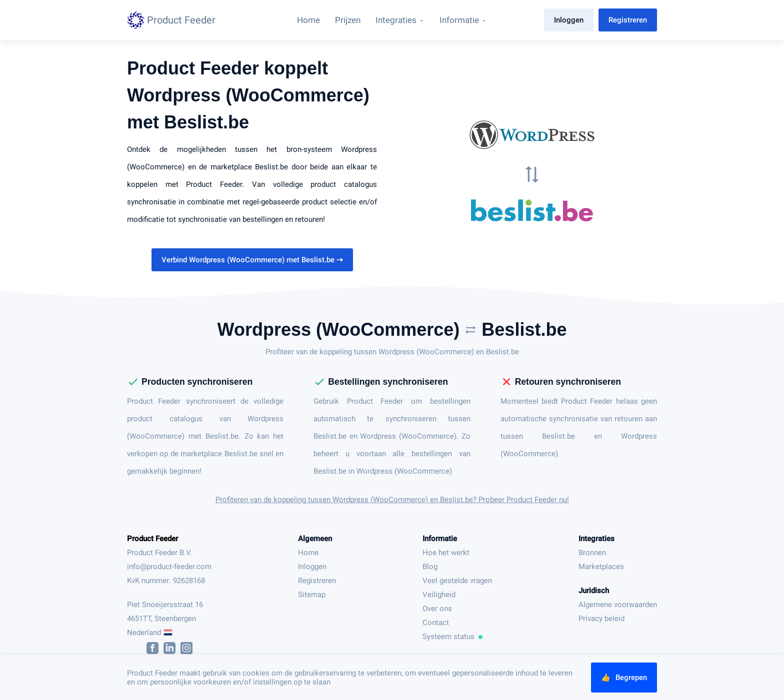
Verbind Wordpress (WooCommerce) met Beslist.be (252, 260)
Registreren (628, 20)
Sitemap (312, 595)
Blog (430, 567)
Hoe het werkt (446, 553)
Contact (436, 623)
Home (308, 553)
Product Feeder (152, 539)
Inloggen (569, 20)
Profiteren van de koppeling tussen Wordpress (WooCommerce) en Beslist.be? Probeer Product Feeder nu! (392, 500)
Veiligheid (439, 595)
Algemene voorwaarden (618, 605)
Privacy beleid (601, 619)
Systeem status (452, 637)
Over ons (437, 609)
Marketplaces (601, 567)
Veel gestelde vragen (457, 581)
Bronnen (592, 553)
